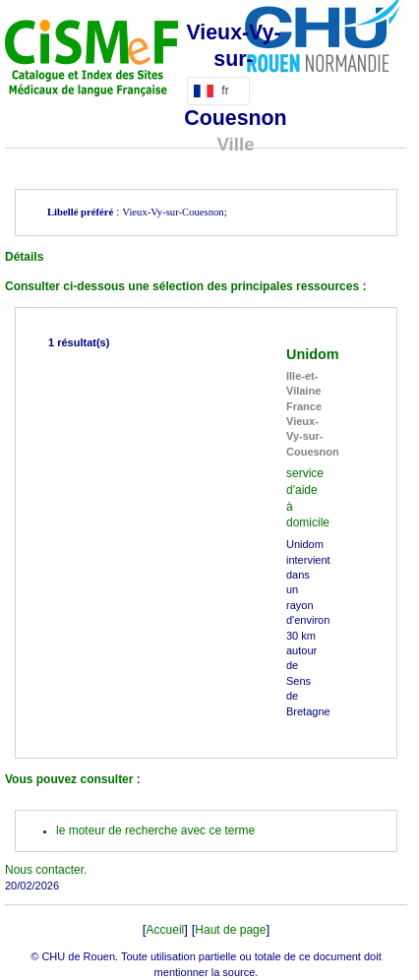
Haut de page (230, 930)
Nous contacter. (46, 870)
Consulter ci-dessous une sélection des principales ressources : (185, 286)
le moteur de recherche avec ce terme (155, 830)
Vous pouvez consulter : (73, 779)
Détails (24, 257)
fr (215, 91)
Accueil (166, 930)
